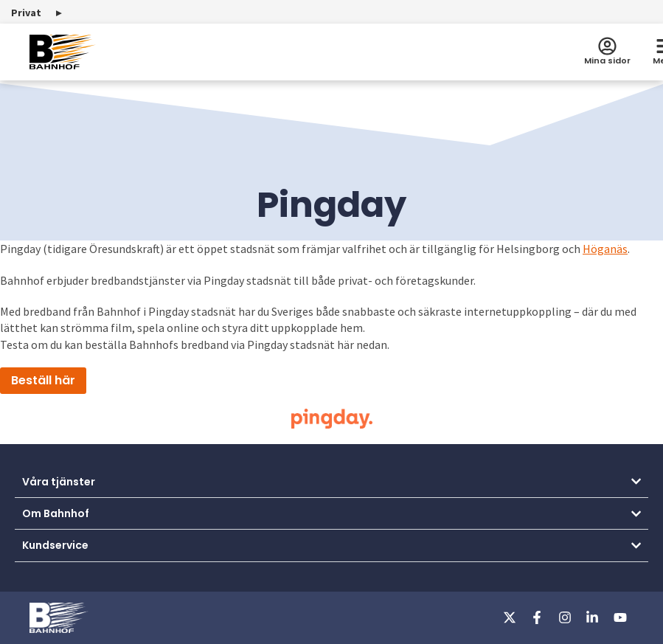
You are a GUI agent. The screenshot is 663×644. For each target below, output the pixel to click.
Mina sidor (607, 60)
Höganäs (605, 249)
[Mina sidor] (607, 46)
